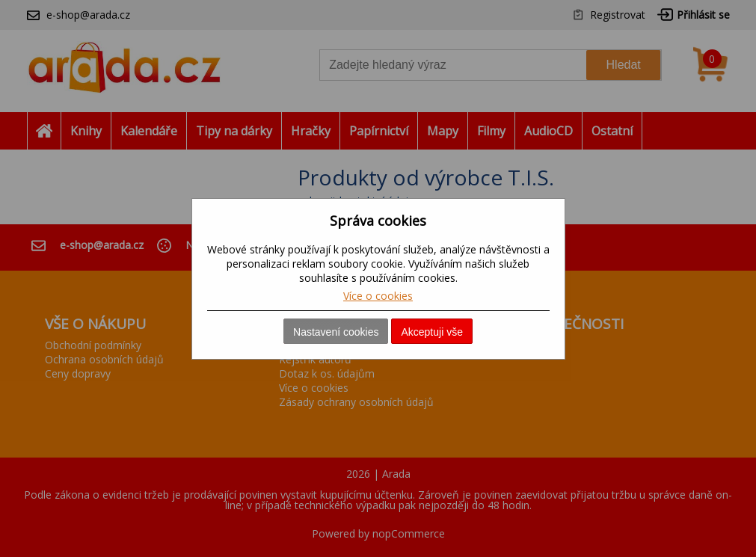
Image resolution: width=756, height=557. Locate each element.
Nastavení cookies (336, 332)
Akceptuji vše (431, 332)
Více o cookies (378, 296)
